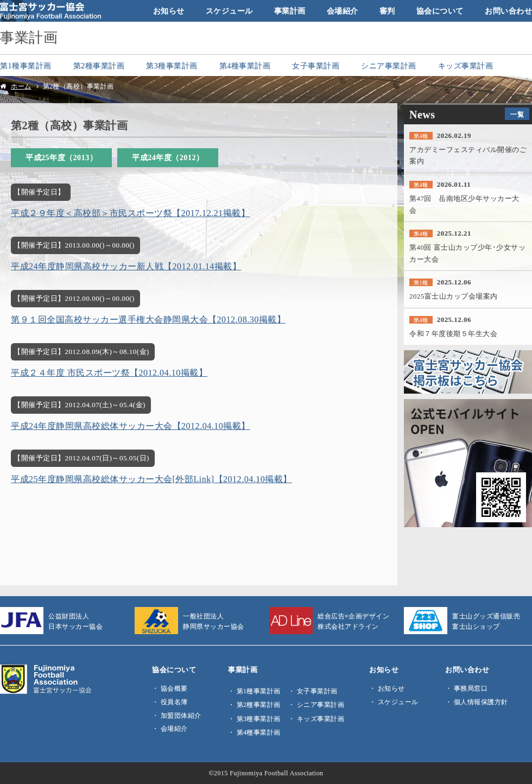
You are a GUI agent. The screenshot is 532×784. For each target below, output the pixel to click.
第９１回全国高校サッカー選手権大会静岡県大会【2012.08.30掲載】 (148, 320)
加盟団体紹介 (181, 716)
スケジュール (229, 11)
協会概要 (174, 688)
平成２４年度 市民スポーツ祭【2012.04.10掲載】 (109, 373)
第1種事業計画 (26, 66)
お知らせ (169, 11)
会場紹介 (343, 11)
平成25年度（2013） (61, 157)
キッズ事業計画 (466, 66)
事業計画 (290, 11)
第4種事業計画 (245, 66)
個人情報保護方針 (481, 702)
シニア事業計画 (389, 66)
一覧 (517, 115)
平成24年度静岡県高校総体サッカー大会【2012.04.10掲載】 (131, 426)
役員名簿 (174, 702)
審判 (387, 11)
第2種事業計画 (99, 66)
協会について (440, 11)
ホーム (21, 86)
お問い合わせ (508, 11)
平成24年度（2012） (168, 157)
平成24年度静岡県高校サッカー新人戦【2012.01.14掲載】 (126, 266)
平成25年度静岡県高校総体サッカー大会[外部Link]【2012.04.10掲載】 (151, 479)
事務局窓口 (471, 688)
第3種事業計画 (172, 66)
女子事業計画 (316, 66)
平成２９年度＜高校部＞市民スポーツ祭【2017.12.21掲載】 (130, 213)
